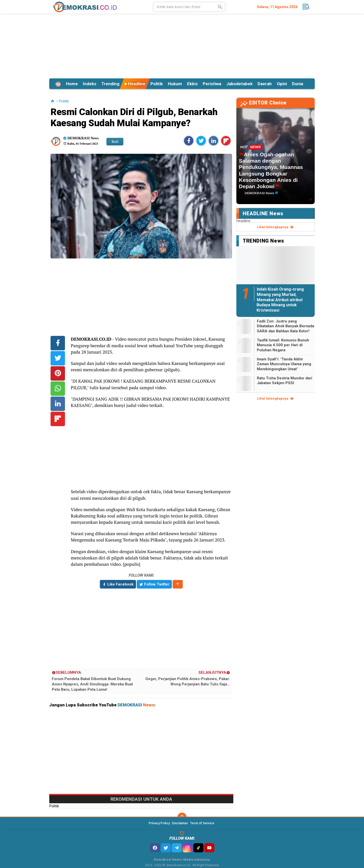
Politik (157, 84)
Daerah (265, 84)
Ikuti (115, 142)
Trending (110, 84)
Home (72, 84)
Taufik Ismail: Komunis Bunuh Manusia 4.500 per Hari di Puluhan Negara (283, 345)
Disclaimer (180, 823)
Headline (135, 84)
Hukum (175, 84)
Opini (282, 84)
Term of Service (202, 823)
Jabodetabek (239, 84)
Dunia (298, 84)
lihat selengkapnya (276, 227)
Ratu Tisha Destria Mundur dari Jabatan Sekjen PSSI (285, 381)
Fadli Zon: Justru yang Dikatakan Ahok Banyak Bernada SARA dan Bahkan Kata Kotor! (286, 326)
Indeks (90, 84)
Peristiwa (212, 84)
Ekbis (192, 84)
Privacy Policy (159, 823)
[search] (189, 7)
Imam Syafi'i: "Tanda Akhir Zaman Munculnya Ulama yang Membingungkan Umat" (284, 364)
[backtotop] (182, 817)
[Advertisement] (182, 45)
